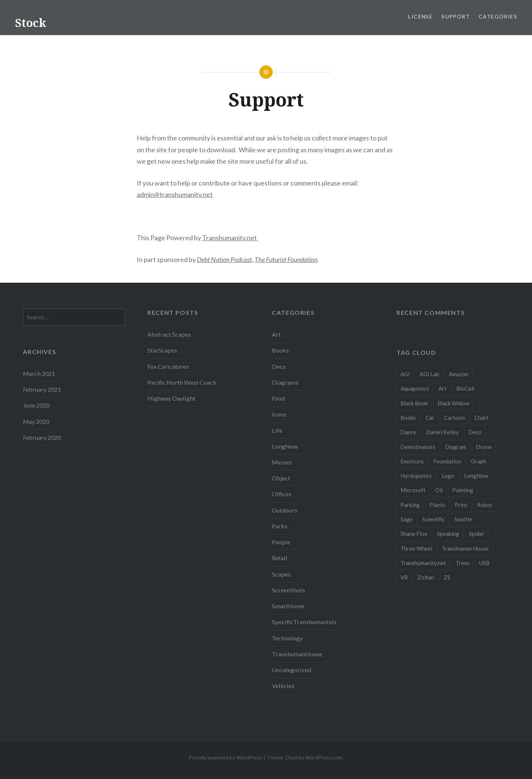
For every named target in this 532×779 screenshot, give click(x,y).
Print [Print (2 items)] (461, 505)
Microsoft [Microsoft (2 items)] (413, 490)
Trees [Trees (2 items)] (463, 563)
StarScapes (162, 350)
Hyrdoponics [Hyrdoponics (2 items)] (416, 476)
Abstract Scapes (169, 334)
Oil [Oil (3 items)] (439, 490)
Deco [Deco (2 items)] (475, 432)
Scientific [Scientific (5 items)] (434, 519)
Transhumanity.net (229, 238)
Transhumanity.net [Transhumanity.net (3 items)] (423, 563)
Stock (30, 23)
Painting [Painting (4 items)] (463, 490)
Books (280, 350)
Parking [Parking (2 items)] (410, 505)
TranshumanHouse (297, 654)
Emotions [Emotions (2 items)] (412, 461)
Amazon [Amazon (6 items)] (459, 374)
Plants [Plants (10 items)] (437, 505)
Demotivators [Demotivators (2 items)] (418, 447)
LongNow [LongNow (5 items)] (476, 476)
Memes (282, 462)
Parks (280, 526)
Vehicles (283, 686)
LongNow (285, 446)
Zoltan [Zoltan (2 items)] (426, 577)
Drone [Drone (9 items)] (484, 447)
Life (277, 430)
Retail (280, 558)
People (281, 542)
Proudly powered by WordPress (226, 757)
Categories (498, 16)
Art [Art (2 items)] (443, 388)
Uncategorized (291, 670)
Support (456, 16)
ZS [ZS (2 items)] (447, 577)
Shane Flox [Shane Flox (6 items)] (414, 534)
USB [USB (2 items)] (484, 563)
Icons (279, 414)
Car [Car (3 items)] (430, 418)
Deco (279, 366)
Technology (287, 638)
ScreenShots (289, 590)
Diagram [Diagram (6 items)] (456, 447)
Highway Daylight (171, 398)
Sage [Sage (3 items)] (407, 519)
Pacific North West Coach (182, 382)
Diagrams (285, 382)
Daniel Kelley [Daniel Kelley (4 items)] (442, 432)
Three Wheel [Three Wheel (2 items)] (416, 548)
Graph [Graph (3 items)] (479, 461)
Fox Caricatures (168, 366)
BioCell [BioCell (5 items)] (465, 388)
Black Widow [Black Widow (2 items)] (453, 403)
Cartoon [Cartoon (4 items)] (454, 418)
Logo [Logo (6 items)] (448, 476)
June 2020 (36, 405)
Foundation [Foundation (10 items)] (447, 461)
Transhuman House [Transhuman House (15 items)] (465, 548)
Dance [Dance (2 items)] (408, 432)
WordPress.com (324, 757)
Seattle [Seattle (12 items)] (463, 519)
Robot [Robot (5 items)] (485, 505)
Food (278, 398)
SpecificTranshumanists (304, 622)
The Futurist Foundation (286, 259)
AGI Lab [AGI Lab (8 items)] (429, 374)
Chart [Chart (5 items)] (481, 418)
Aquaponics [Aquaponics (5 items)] (415, 388)
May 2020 (36, 421)
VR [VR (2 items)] (404, 577)
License (420, 16)
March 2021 (39, 373)
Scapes (281, 574)
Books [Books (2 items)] (408, 418)
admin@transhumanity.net (175, 194)
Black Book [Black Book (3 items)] (414, 403)
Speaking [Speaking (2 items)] (448, 534)
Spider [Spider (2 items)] (477, 534)
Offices (282, 494)
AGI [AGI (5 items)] (405, 374)
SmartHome (288, 606)
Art (276, 334)
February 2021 (42, 389)
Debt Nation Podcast (224, 259)
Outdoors (285, 510)
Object (281, 478)
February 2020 (42, 437)
